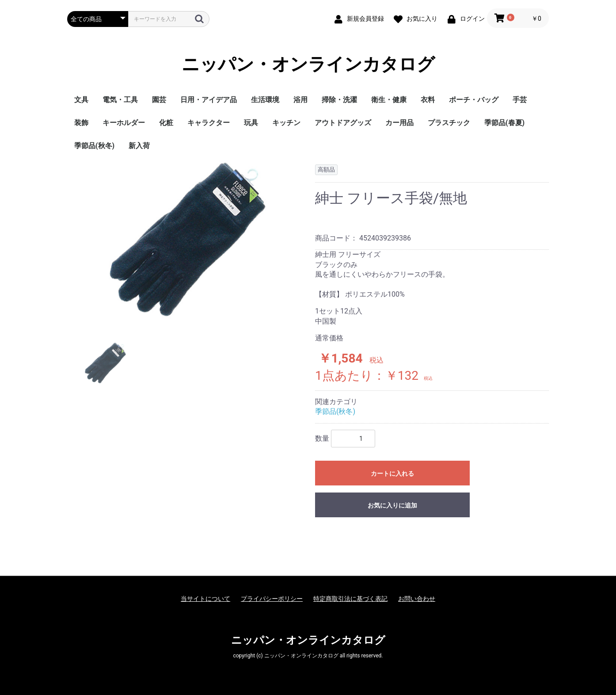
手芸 (520, 100)
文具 (81, 100)
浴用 (300, 100)
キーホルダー (124, 123)
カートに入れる (392, 474)
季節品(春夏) (504, 123)
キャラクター (209, 123)
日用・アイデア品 (209, 100)
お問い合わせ (417, 599)
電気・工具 (120, 100)
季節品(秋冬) (94, 146)
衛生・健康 (389, 100)
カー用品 (399, 123)
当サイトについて (205, 599)
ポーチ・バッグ (474, 100)
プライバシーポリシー (272, 599)
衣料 (428, 100)
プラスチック (449, 123)
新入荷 (139, 146)
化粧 (166, 123)
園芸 (159, 100)
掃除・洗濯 (339, 100)
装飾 (81, 123)
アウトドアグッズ (343, 123)
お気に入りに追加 (392, 505)
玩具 (251, 123)
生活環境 (265, 100)
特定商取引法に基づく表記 (350, 599)
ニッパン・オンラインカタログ (308, 64)
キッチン (286, 123)
